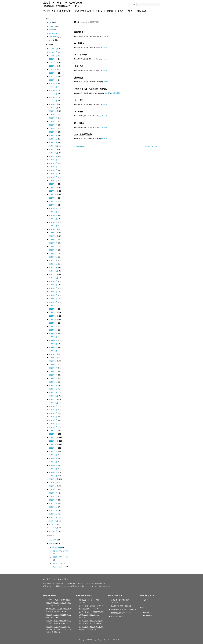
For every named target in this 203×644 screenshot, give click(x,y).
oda (51, 30)
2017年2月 (53, 222)
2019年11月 (54, 108)
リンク (130, 11)
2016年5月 (53, 254)
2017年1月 (53, 226)
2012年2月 (53, 431)
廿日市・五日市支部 (60, 557)
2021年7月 (53, 56)
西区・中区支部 (58, 567)
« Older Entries (80, 146)
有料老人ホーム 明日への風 (89, 600)
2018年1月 (53, 184)
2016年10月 (54, 236)
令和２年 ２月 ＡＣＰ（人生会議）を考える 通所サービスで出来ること (59, 629)
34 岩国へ (79, 43)
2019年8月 (53, 118)
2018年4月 (53, 174)
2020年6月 (53, 83)
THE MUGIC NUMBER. (119, 609)
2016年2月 (53, 264)
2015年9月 (53, 281)
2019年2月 (53, 139)
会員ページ (147, 600)
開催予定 (99, 11)
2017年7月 (53, 205)
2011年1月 (53, 476)
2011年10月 (54, 444)
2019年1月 (53, 142)
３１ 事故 (79, 100)
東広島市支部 (115, 93)
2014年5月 (53, 337)
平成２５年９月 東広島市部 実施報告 (91, 89)
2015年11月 (54, 274)
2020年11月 (54, 66)
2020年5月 (53, 87)
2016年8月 (53, 243)
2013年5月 (53, 379)
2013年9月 (53, 365)
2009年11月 (54, 524)
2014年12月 (54, 312)
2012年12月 (54, 396)
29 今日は (79, 123)
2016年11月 (54, 233)
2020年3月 (53, 94)
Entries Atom (148, 615)
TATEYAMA (53, 37)
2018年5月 (53, 170)
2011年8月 (53, 451)
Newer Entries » (151, 146)
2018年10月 (54, 153)
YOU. (113, 616)
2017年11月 (54, 191)
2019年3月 (53, 135)
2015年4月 (53, 299)
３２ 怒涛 (79, 66)
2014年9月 (53, 323)
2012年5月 (53, 420)
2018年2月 (53, 181)
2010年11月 (54, 483)
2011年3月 (53, 469)
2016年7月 (53, 247)
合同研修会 (57, 548)
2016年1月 (53, 267)
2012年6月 (53, 417)
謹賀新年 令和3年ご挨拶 (120, 600)
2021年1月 (53, 59)
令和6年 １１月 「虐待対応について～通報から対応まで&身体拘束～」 (58, 603)
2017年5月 (53, 212)
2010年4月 (53, 507)
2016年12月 (54, 229)
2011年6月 (53, 458)
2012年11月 (54, 399)
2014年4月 (53, 340)
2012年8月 (53, 410)
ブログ (120, 11)
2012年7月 (53, 413)
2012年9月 (53, 406)
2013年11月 (54, 358)
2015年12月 (54, 271)
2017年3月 (53, 219)
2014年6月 (53, 333)
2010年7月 (53, 497)
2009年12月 (54, 521)
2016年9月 (53, 240)
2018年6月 (53, 167)
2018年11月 (54, 149)
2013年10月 (54, 361)
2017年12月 (54, 187)
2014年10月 (54, 319)
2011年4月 (53, 465)
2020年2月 (53, 97)
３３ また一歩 (81, 55)
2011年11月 (54, 441)
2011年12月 (54, 437)
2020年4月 (53, 90)
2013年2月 (53, 389)
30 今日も (79, 112)
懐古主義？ (79, 77)
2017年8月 (53, 201)
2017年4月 (53, 215)
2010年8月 (53, 493)
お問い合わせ (142, 11)
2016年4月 (53, 257)
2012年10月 (54, 403)
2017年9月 (53, 198)
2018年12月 (54, 146)
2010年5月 (53, 503)
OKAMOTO (53, 33)
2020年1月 (53, 101)
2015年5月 (53, 295)
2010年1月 (53, 517)
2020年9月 (53, 73)
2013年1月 (53, 392)
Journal (106, 36)
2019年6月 (53, 125)
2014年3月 (53, 344)
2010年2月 (53, 514)
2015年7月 (53, 288)
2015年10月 (54, 278)
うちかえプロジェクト (83, 11)
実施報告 (110, 11)
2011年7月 (53, 455)
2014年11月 (54, 316)
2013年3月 (53, 385)
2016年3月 (53, 260)
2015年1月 (53, 309)
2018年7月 (53, 163)
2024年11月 (54, 49)
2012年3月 (53, 427)
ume (51, 40)
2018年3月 (53, 177)
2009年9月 (53, 531)
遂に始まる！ (80, 32)
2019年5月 (53, 129)
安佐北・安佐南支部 (60, 551)
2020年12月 (54, 62)
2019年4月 (53, 132)
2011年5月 (53, 462)
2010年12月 (54, 479)
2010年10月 (54, 486)
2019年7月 (53, 122)
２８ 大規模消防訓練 (83, 134)
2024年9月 (53, 52)
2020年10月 (54, 69)
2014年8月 (53, 326)
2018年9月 (53, 156)
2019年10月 (54, 111)
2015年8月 (53, 285)
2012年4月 (53, 424)
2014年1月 (53, 351)
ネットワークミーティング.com (63, 4)
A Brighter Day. (116, 613)
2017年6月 (53, 208)
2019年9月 (53, 115)
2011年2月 (53, 472)
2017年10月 (54, 194)
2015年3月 (53, 302)
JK (50, 23)
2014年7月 (53, 330)
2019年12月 (54, 104)
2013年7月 (53, 372)
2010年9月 (53, 490)
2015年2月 (53, 306)
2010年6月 (53, 500)
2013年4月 (53, 382)
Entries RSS (147, 612)
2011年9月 (53, 448)
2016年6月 (53, 250)
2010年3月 (53, 510)
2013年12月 (54, 354)
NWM (51, 26)
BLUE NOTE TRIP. (117, 606)
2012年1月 (53, 434)
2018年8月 (53, 160)
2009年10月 (54, 528)
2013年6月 (53, 375)
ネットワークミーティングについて (57, 11)
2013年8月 (53, 368)
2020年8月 (53, 76)
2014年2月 (53, 347)
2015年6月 (53, 292)
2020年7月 (53, 80)
